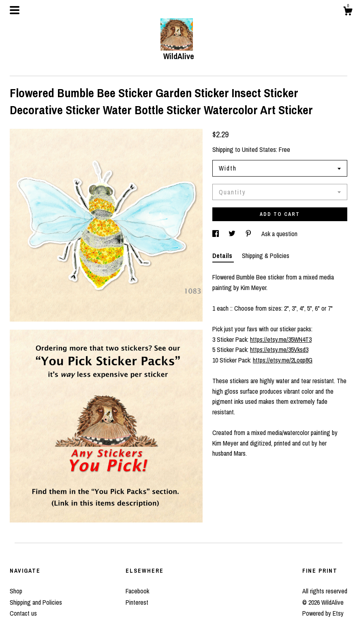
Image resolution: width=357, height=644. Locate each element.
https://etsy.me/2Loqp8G (283, 360)
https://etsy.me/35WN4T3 (281, 339)
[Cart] (348, 12)
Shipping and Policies (36, 602)
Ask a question (279, 234)
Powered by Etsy (323, 613)
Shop (16, 591)
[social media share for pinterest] (249, 234)
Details (223, 256)
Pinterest (137, 602)
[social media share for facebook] (216, 234)
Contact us (23, 613)
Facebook (137, 591)
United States (259, 149)
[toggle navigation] (15, 10)
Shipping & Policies (266, 256)
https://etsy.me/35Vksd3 (279, 350)
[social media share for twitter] (233, 234)
